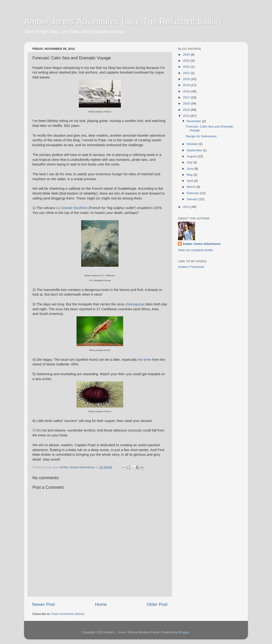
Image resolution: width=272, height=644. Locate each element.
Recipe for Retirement (201, 136)
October (193, 144)
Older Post (157, 604)
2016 (187, 103)
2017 (187, 97)
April (190, 181)
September (195, 150)
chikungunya (135, 304)
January (193, 199)
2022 (187, 67)
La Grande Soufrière (72, 208)
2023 (187, 61)
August (192, 156)
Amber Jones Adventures (202, 244)
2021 (187, 73)
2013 (187, 207)
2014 (187, 116)
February (193, 193)
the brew (145, 360)
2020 (187, 79)
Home (101, 604)
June (190, 169)
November (194, 121)
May (190, 175)
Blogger (184, 632)
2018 (187, 91)
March (191, 187)
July (190, 162)
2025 (187, 55)
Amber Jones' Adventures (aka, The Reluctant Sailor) (123, 22)
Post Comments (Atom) (68, 614)
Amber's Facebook (191, 267)
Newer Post (44, 604)
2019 (187, 85)
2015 (187, 110)
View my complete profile (195, 250)
